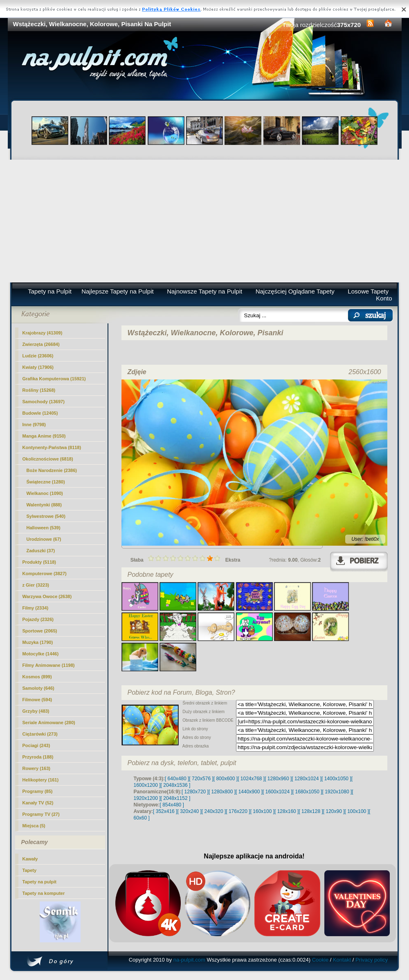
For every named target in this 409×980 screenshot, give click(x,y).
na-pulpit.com (189, 960)
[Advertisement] (205, 221)
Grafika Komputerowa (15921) (54, 379)
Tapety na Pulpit (50, 291)
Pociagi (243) (36, 745)
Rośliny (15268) (39, 390)
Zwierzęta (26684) (41, 344)
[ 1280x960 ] (278, 779)
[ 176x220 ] (238, 811)
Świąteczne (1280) (46, 482)
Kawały (30, 859)
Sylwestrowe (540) (46, 516)
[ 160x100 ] (262, 811)
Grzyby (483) (36, 711)
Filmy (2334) (36, 608)
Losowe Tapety (368, 291)
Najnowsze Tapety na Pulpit (204, 291)
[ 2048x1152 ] (176, 798)
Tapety (30, 870)
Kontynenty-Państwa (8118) (52, 447)
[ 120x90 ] (334, 811)
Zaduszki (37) (41, 551)
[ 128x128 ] (311, 811)
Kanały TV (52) (38, 803)
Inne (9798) (34, 425)
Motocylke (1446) (41, 654)
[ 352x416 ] (165, 811)
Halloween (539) (44, 528)
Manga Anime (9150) (44, 436)
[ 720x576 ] (201, 779)
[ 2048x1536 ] (176, 785)
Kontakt (342, 960)
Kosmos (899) (37, 677)
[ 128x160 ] (287, 811)
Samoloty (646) (38, 688)
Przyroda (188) (38, 757)
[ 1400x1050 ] (336, 779)
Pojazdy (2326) (38, 619)
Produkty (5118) (39, 562)
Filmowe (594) (37, 700)
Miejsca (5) (34, 826)
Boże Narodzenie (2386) (52, 470)
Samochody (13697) (44, 402)
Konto (384, 298)
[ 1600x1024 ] (278, 792)
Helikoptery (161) (41, 780)
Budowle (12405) (40, 413)
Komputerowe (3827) (45, 574)
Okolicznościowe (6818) (48, 459)
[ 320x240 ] (189, 811)
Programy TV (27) (41, 814)
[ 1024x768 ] (251, 779)
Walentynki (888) (44, 505)
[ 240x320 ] (214, 811)
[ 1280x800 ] (222, 792)
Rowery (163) (36, 768)
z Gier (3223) (36, 585)
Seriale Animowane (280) (49, 723)
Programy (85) (38, 791)
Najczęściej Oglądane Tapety (295, 291)
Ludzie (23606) (38, 356)
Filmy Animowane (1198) (49, 665)
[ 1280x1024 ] (307, 779)
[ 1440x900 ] (249, 792)
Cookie (320, 960)
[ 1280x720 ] (195, 792)
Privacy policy (372, 960)
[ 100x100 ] (357, 811)
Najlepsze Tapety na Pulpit (118, 291)
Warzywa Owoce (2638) (47, 596)
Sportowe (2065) (40, 631)
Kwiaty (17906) (38, 367)
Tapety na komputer (44, 893)
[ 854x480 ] (172, 805)
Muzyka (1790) (38, 642)
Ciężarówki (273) (40, 734)
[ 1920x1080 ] (337, 792)
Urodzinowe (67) (44, 539)
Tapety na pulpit (40, 882)
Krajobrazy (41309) (43, 333)
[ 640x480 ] (177, 779)
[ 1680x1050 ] (307, 792)
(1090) (45, 493)
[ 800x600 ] (226, 779)
